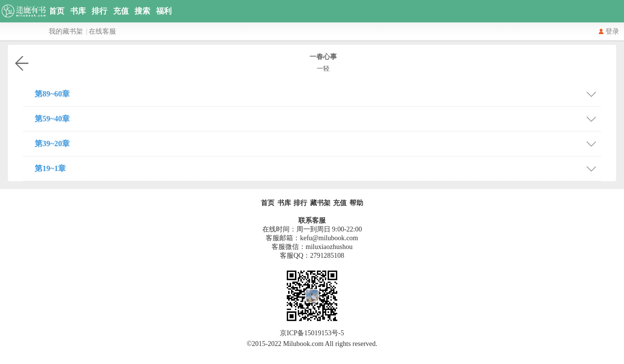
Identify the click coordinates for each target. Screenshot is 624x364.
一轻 (323, 68)
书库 (78, 11)
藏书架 (320, 203)
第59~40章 (318, 118)
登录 (612, 31)
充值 (121, 11)
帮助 (356, 203)
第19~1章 (318, 167)
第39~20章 (318, 143)
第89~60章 (318, 93)
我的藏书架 (66, 31)
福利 (164, 11)
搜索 (142, 11)
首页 (57, 11)
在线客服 (102, 31)
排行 (99, 11)
